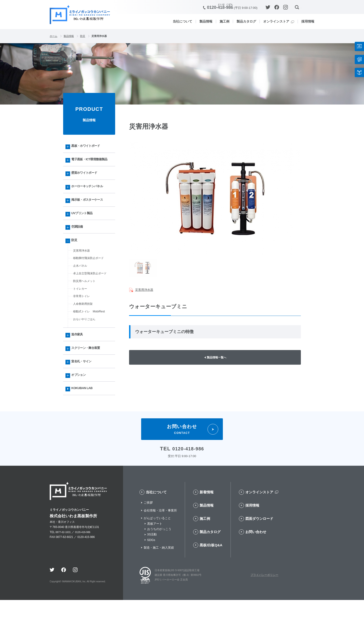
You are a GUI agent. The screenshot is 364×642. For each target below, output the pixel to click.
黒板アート (155, 566)
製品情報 (206, 21)
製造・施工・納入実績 (159, 590)
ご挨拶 (148, 545)
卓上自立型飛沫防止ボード (93, 298)
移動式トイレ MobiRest (91, 342)
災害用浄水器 (146, 290)
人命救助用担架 (84, 333)
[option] (215, 199)
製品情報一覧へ (218, 359)
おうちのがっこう (159, 571)
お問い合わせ (256, 574)
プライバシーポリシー (264, 617)
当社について (182, 21)
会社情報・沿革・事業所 (160, 553)
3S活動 (152, 577)
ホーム (54, 36)
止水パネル (81, 290)
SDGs (151, 582)
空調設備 (79, 246)
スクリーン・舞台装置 (89, 382)
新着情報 (207, 534)
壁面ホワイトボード (87, 184)
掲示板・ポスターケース (91, 215)
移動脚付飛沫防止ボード (91, 281)
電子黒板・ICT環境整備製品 (91, 166)
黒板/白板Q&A (211, 587)
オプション (81, 413)
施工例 (224, 21)
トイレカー (81, 316)
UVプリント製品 (85, 230)
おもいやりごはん (86, 350)
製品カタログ (246, 21)
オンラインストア (276, 21)
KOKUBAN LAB (84, 428)
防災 (86, 36)
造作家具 (79, 367)
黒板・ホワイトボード (89, 148)
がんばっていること (157, 560)
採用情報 (308, 21)
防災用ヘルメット (86, 307)
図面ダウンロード (259, 561)
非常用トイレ (83, 324)
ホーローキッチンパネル (91, 200)
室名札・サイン (84, 398)
